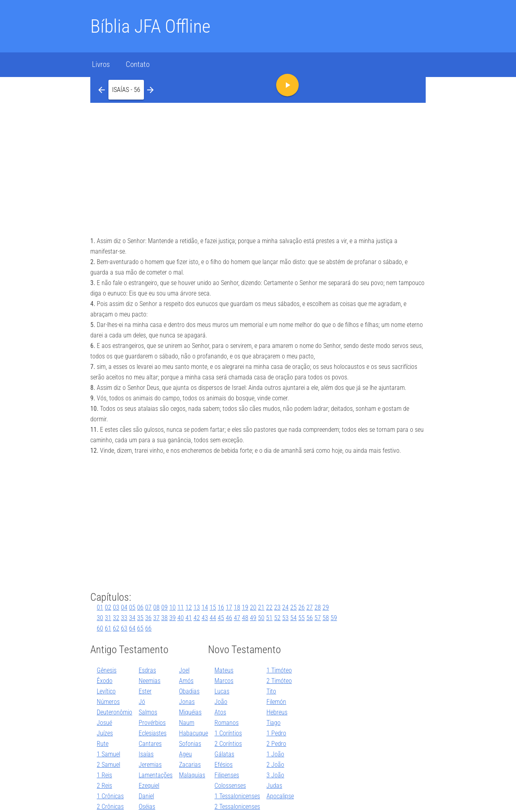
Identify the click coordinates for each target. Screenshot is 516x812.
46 (229, 618)
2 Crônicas (110, 807)
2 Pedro (276, 744)
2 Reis (104, 786)
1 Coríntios (228, 733)
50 (261, 618)
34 (132, 618)
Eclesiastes (153, 733)
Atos (220, 712)
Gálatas (224, 754)
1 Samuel (108, 754)
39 (173, 618)
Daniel (146, 796)
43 (205, 618)
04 (124, 607)
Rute (103, 744)
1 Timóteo (279, 670)
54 (293, 618)
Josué (104, 723)
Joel (184, 670)
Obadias (189, 691)
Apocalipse (280, 796)
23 (277, 607)
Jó (142, 702)
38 (164, 618)
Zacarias (190, 765)
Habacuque (193, 733)
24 (285, 607)
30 (100, 618)
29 (326, 607)
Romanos (227, 723)
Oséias (147, 807)
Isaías (146, 754)
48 (245, 618)
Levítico (106, 691)
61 (108, 628)
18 (237, 607)
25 (293, 607)
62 (116, 628)
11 (181, 607)
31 (108, 618)
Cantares (150, 744)
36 (148, 618)
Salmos (148, 712)
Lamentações (156, 775)
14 (205, 607)
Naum (187, 723)
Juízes (105, 733)
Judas (274, 786)
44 (213, 618)
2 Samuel (108, 765)
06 (140, 607)
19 (245, 607)
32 (116, 618)
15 (213, 607)
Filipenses (227, 775)
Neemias (150, 681)
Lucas (222, 691)
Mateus (224, 670)
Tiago (274, 723)
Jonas (187, 702)
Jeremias (150, 765)
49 (253, 618)
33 (124, 618)
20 (253, 607)
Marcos (224, 681)
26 (302, 607)
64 (132, 628)
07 (148, 607)
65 (140, 628)
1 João (275, 754)
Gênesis (107, 670)
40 (181, 618)
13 (197, 607)
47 (237, 618)
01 (100, 607)
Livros (101, 64)
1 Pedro (276, 733)
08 (156, 607)
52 (277, 618)
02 (108, 607)
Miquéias (190, 712)
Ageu (185, 754)
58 (326, 618)
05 (132, 607)
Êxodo (105, 681)
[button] (126, 90)
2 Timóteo (279, 681)
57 (318, 618)
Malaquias (192, 775)
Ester (145, 691)
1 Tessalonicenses (237, 796)
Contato (138, 64)
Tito (271, 691)
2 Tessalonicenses (237, 807)
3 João (275, 775)
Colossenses (230, 786)
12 (189, 607)
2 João (275, 765)
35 (140, 618)
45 (221, 618)
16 (221, 607)
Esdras (147, 670)
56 (310, 618)
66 (148, 628)
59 (334, 618)
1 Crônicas (110, 796)
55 (302, 618)
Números (108, 702)
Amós (186, 681)
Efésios (224, 765)
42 (197, 618)
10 (173, 607)
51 (269, 618)
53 (285, 618)
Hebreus (277, 712)
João (221, 702)
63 (124, 628)
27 (310, 607)
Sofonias (190, 744)
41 (189, 618)
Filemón (276, 702)
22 (269, 607)
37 (156, 618)
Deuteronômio (114, 712)
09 (164, 607)
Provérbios (152, 723)
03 (116, 607)
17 (229, 607)
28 (318, 607)
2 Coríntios (228, 744)
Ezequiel (149, 786)
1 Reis (104, 775)
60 (100, 628)
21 (261, 607)
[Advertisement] (258, 163)
